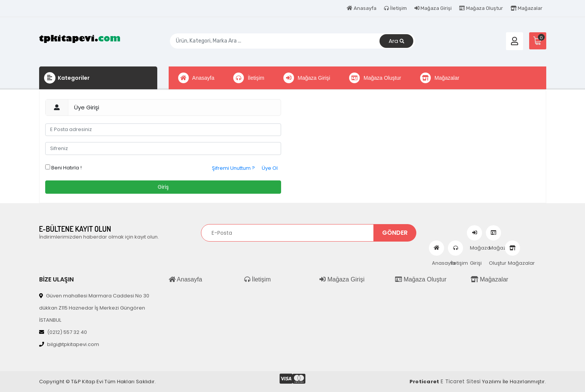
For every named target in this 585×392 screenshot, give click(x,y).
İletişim (395, 8)
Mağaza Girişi (433, 8)
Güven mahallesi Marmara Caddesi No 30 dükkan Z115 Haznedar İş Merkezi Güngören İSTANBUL (94, 308)
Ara (396, 41)
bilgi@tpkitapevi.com (69, 344)
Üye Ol (270, 168)
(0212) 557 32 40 (63, 332)
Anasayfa (362, 8)
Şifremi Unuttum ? (233, 168)
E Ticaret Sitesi (461, 381)
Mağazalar (526, 8)
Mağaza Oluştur (481, 8)
